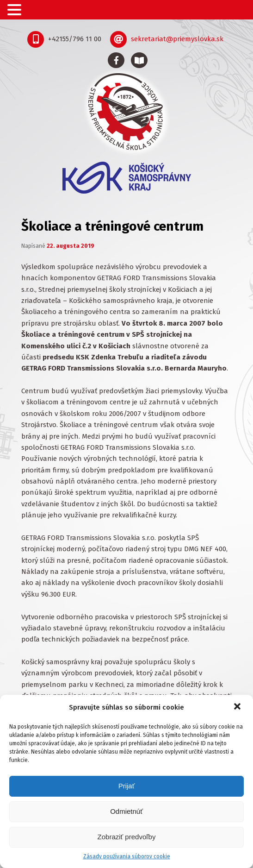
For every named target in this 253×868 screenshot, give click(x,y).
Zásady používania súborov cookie (127, 856)
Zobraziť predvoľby (127, 837)
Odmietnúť (126, 811)
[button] (238, 707)
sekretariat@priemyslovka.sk (177, 39)
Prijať (127, 786)
